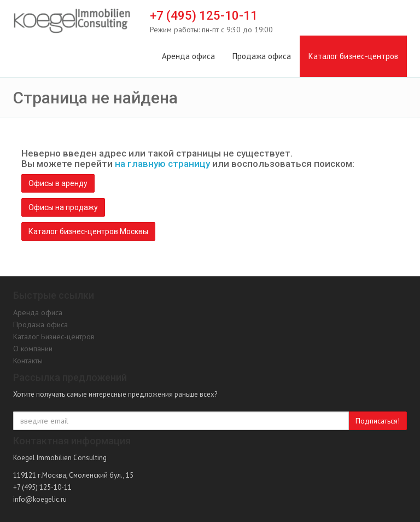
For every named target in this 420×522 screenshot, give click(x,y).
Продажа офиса (262, 56)
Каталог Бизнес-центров (54, 337)
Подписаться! (378, 421)
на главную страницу (162, 164)
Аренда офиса (188, 56)
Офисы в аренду (58, 183)
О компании (33, 349)
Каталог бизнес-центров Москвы (88, 231)
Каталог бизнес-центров (353, 56)
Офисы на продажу (63, 207)
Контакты (28, 361)
